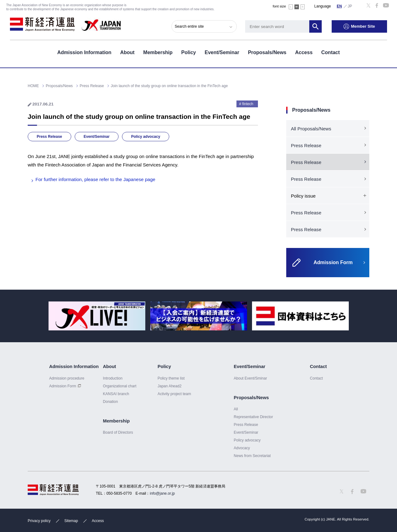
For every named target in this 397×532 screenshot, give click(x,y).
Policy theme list (171, 378)
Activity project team (174, 394)
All (236, 409)
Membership (158, 52)
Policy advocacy (146, 137)
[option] (97, 316)
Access (304, 52)
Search (315, 26)
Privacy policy (39, 521)
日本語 (350, 6)
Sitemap (71, 521)
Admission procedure (67, 378)
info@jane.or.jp (162, 493)
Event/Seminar (222, 52)
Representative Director (253, 417)
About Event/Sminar (250, 378)
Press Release (49, 137)
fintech (248, 104)
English (339, 6)
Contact (331, 52)
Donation (110, 402)
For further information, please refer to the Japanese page (95, 179)
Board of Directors (118, 432)
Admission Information (84, 52)
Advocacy (242, 448)
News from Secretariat (252, 456)
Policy (189, 52)
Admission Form (63, 386)
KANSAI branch (116, 394)
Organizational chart (120, 386)
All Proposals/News (311, 129)
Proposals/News (267, 52)
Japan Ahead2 (169, 386)
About (127, 52)
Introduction (113, 378)
